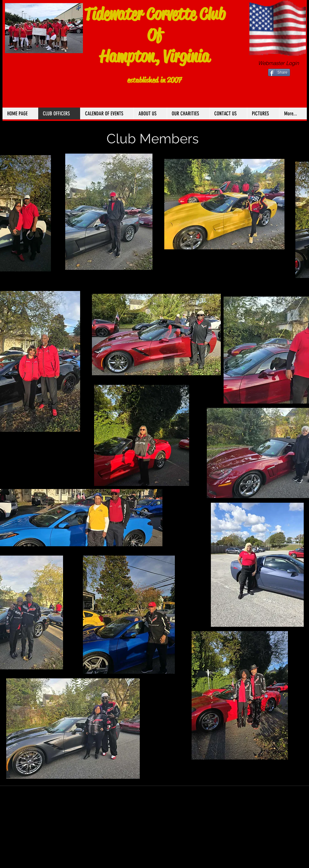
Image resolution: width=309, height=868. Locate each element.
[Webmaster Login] (278, 63)
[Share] (279, 72)
